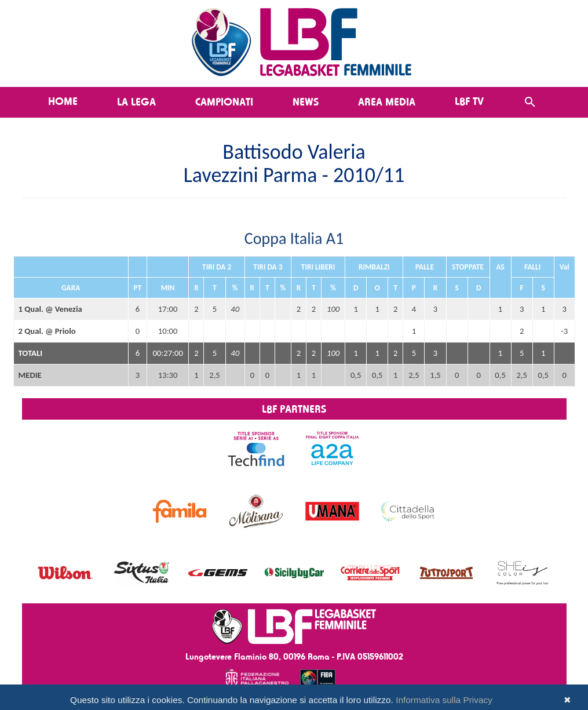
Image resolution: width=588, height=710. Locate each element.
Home (63, 101)
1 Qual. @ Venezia (50, 309)
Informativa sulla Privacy (444, 700)
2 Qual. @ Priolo (47, 331)
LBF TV (469, 101)
